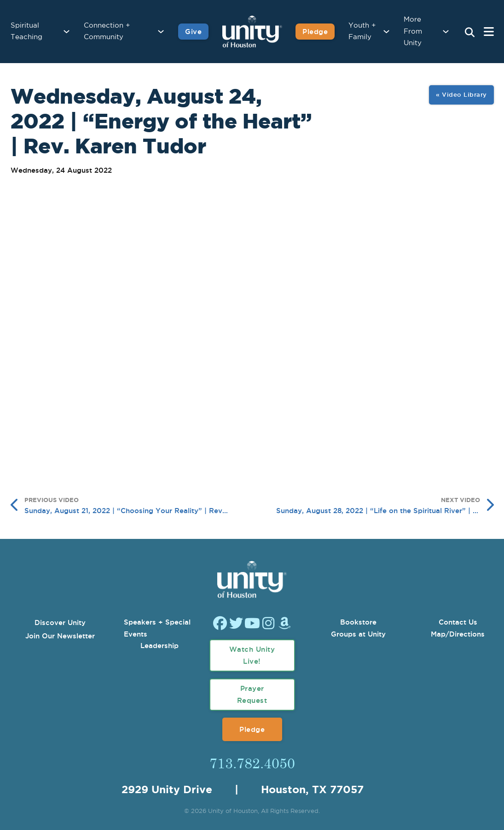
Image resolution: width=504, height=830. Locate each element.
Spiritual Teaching (26, 32)
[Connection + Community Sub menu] (161, 32)
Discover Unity (60, 622)
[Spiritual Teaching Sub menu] (67, 32)
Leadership (159, 646)
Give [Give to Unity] (193, 32)
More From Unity (413, 31)
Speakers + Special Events (157, 628)
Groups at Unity (358, 634)
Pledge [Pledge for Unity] (315, 32)
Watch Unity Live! (252, 655)
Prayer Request (252, 694)
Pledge (252, 729)
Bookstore (358, 622)
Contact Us (458, 622)
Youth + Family (362, 32)
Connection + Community (107, 32)
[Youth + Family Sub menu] (386, 32)
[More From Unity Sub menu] (446, 32)
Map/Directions (458, 634)
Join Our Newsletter (60, 636)
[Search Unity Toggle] (470, 33)
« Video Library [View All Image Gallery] (461, 94)
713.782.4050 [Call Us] (252, 763)
